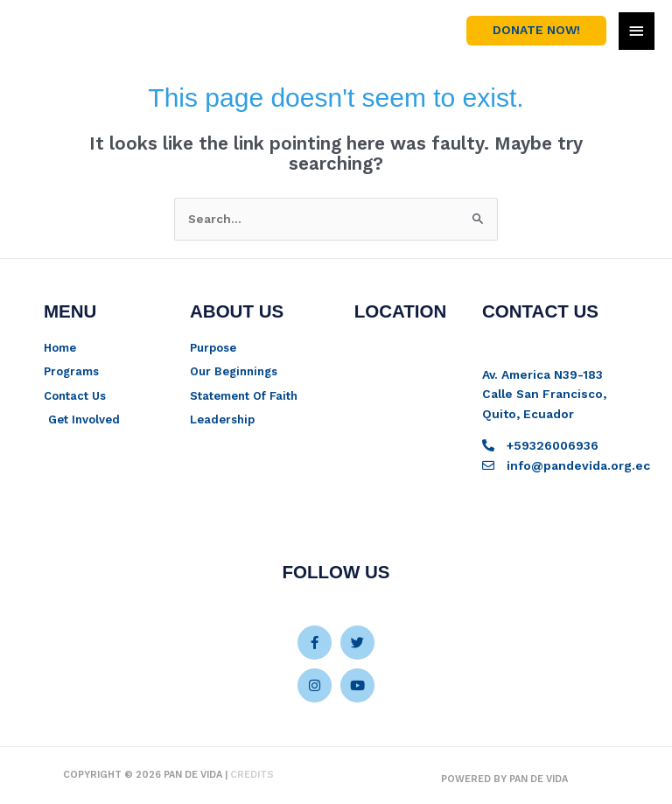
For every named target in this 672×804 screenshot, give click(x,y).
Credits (252, 775)
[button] (536, 31)
